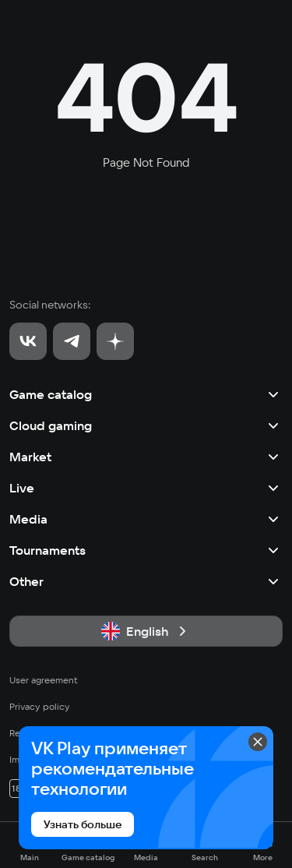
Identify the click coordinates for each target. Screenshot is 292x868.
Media (146, 519)
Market (146, 457)
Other (146, 581)
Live (146, 488)
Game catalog (146, 394)
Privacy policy (40, 706)
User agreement (44, 680)
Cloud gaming (146, 425)
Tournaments (146, 550)
